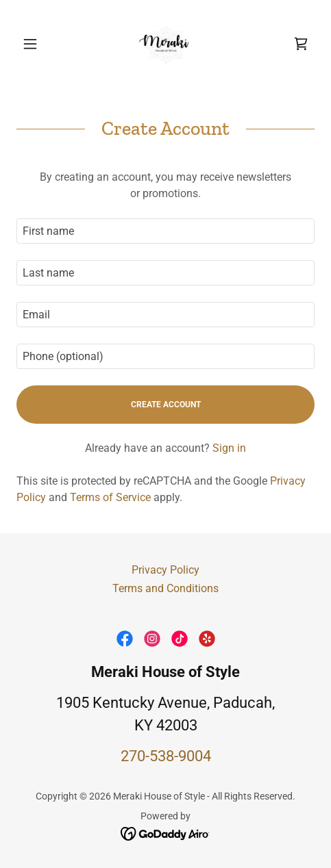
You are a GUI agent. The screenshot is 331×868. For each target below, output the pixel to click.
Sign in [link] (229, 448)
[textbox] (165, 231)
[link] (165, 44)
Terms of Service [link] (110, 497)
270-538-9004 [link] (166, 756)
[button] (39, 44)
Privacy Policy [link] (165, 570)
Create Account (166, 405)
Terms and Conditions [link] (165, 588)
